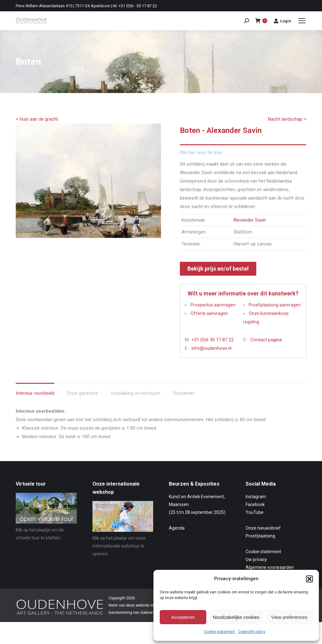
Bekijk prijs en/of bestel (218, 269)
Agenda (177, 528)
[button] (309, 579)
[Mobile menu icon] (302, 21)
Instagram (256, 497)
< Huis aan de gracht (37, 119)
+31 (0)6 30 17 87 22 (212, 340)
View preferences (289, 617)
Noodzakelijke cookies (236, 617)
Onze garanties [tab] (83, 393)
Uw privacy (256, 559)
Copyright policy (252, 632)
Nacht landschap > (287, 119)
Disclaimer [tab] (184, 393)
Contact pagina (266, 340)
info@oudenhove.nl (211, 348)
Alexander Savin (250, 220)
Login (282, 21)
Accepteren (183, 617)
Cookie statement (219, 632)
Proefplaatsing (260, 536)
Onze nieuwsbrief (263, 528)
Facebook (255, 504)
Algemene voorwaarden (270, 567)
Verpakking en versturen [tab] (136, 393)
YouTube (255, 512)
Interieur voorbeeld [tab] (35, 393)
